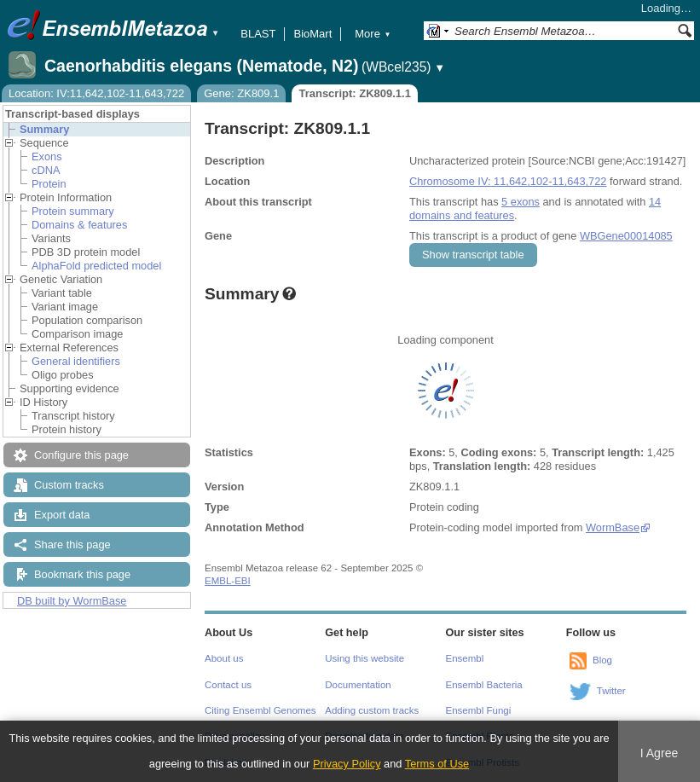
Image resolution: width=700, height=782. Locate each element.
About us (224, 658)
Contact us (228, 685)
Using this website (364, 658)
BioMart (312, 34)
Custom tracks (69, 485)
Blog (602, 660)
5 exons (521, 202)
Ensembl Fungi (479, 710)
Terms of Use (437, 764)
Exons (47, 156)
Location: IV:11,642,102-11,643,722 (96, 93)
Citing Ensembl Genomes (260, 710)
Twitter (611, 691)
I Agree (660, 753)
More (373, 34)
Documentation (358, 685)
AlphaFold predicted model (96, 266)
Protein (49, 184)
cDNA (46, 170)
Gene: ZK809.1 (241, 93)
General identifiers (76, 361)
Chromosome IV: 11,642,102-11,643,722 (508, 181)
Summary (44, 129)
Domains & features (79, 225)
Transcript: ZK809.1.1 (355, 93)
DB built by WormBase (72, 601)
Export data (62, 515)
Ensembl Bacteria (484, 685)
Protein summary (73, 211)
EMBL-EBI (228, 581)
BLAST (258, 34)
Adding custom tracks (372, 710)
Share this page (72, 545)
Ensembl (465, 658)
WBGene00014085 (626, 236)
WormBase (613, 527)
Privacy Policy (347, 764)
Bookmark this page (82, 574)
